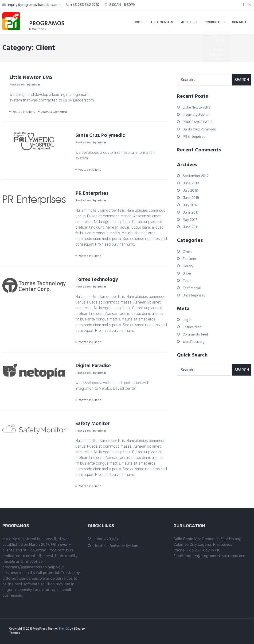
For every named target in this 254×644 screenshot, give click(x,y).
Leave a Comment (54, 112)
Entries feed (192, 327)
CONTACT (239, 22)
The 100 (61, 629)
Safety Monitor (93, 424)
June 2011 (191, 227)
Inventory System (197, 115)
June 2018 (191, 198)
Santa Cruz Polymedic (100, 136)
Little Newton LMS (31, 78)
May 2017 (190, 220)
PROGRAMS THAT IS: (198, 122)
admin (36, 85)
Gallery (188, 266)
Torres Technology (97, 280)
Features (190, 259)
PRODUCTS (213, 22)
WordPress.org (194, 342)
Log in (187, 320)
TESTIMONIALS (162, 22)
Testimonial (192, 288)
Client (31, 112)
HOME (138, 22)
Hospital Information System (116, 547)
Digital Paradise (93, 366)
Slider (187, 273)
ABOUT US (189, 22)
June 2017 (191, 213)
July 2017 (190, 205)
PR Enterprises (92, 193)
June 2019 (191, 183)
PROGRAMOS (47, 24)
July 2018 (190, 191)
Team (187, 281)
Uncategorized (194, 295)
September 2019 (196, 176)
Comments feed (195, 334)
